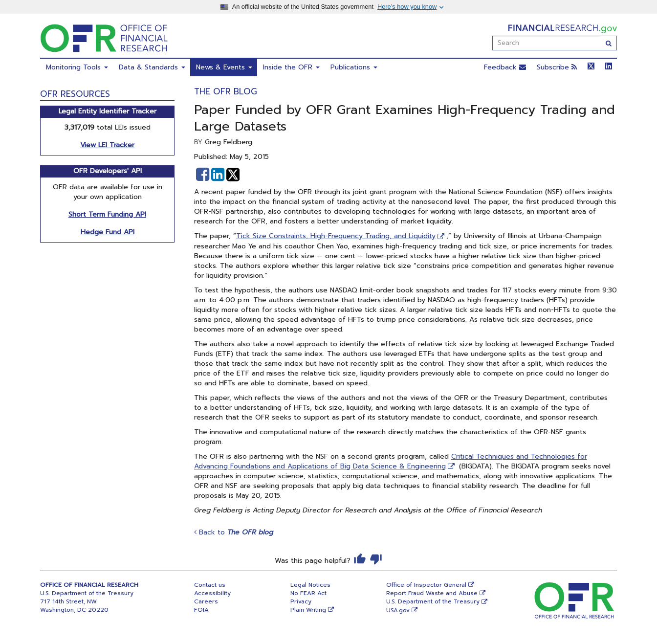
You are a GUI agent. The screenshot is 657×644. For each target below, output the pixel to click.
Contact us (210, 585)
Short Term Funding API (107, 214)
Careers (206, 601)
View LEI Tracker (107, 145)
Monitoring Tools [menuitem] (77, 67)
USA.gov (398, 610)
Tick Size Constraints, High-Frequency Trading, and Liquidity (336, 236)
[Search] (609, 43)
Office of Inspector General (426, 585)
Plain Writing (308, 610)
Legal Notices (310, 585)
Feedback (505, 67)
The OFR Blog (226, 91)
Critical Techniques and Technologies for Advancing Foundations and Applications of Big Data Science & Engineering (391, 461)
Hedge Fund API (108, 232)
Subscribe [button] (557, 67)
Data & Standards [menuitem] (152, 67)
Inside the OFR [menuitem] (291, 67)
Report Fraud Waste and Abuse (432, 593)
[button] (203, 175)
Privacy (301, 601)
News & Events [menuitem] (224, 67)
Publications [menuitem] (354, 67)
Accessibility (212, 593)
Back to (234, 532)
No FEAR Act (308, 593)
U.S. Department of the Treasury (433, 601)
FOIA (201, 610)
